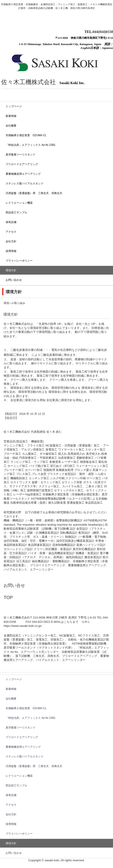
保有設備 (11, 222)
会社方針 (11, 241)
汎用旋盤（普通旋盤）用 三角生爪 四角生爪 (34, 193)
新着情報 (11, 116)
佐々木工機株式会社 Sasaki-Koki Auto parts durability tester (38, 12)
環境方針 (11, 270)
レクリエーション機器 (19, 203)
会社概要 (11, 126)
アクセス (11, 232)
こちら (68, 622)
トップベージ (14, 106)
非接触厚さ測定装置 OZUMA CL (26, 135)
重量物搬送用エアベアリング (23, 174)
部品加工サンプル (16, 212)
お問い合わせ (14, 280)
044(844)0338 (103, 32)
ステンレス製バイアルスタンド (25, 184)
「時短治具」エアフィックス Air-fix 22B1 (31, 145)
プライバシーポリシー (19, 261)
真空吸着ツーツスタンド (20, 155)
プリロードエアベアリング (22, 164)
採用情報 (11, 251)
